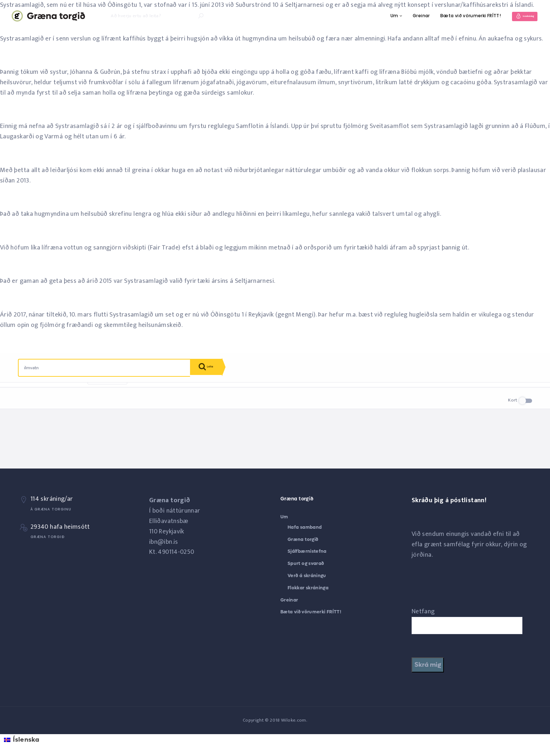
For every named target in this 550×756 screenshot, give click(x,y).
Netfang (423, 612)
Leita (212, 369)
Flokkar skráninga (308, 588)
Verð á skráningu (307, 576)
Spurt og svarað (306, 563)
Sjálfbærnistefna (307, 551)
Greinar (406, 16)
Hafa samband (305, 527)
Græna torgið (303, 539)
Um (379, 16)
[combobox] (104, 368)
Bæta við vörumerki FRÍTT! (455, 16)
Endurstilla (107, 394)
